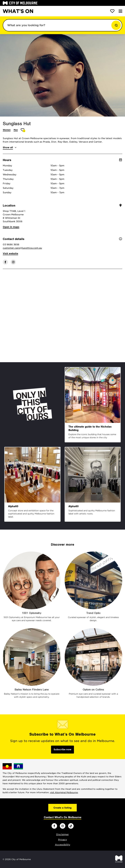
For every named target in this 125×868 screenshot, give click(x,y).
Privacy (63, 840)
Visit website (10, 254)
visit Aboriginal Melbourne (64, 792)
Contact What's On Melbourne (63, 817)
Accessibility (63, 845)
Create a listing (63, 808)
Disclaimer (63, 834)
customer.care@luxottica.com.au (22, 248)
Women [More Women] (7, 130)
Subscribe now (63, 749)
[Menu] (120, 11)
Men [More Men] (16, 130)
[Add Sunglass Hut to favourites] (23, 130)
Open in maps (11, 227)
